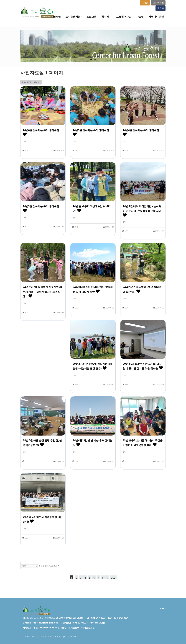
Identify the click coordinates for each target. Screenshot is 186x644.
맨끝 (113, 578)
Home (57, 17)
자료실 (140, 17)
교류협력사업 (124, 17)
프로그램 (92, 17)
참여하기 (106, 17)
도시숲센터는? (74, 17)
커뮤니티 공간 (156, 17)
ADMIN (163, 609)
